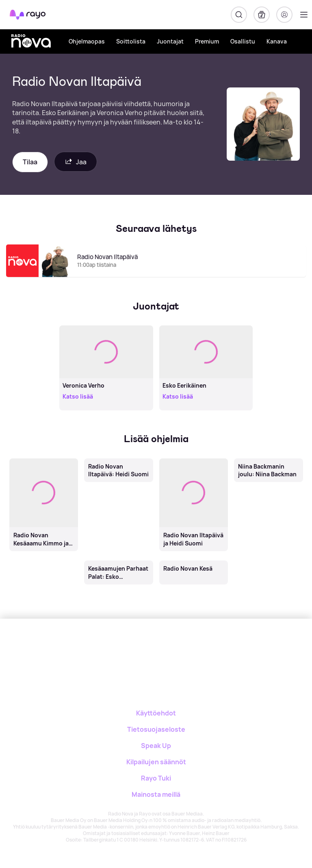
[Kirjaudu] (284, 15)
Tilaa (30, 162)
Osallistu (243, 41)
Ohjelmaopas (87, 41)
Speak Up (156, 746)
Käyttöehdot (156, 713)
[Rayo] (124, 647)
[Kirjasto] (262, 15)
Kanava (277, 41)
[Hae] (239, 15)
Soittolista (131, 41)
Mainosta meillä (156, 794)
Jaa (76, 162)
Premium (207, 41)
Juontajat (170, 41)
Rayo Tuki (156, 778)
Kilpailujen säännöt (156, 762)
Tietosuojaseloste (156, 729)
